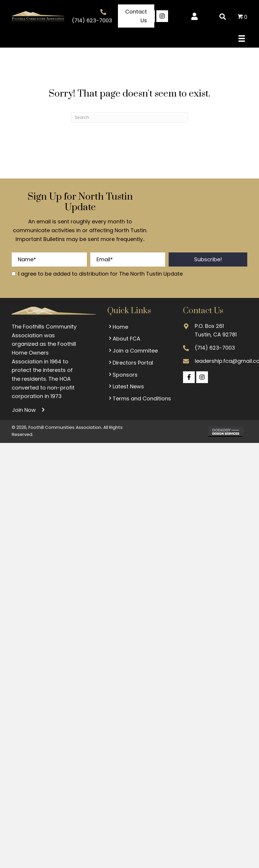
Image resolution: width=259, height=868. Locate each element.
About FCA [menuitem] (124, 339)
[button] (136, 16)
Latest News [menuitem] (126, 386)
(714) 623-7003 (92, 20)
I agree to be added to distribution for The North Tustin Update (100, 274)
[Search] (130, 118)
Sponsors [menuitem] (122, 375)
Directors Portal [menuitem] (130, 363)
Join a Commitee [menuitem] (133, 351)
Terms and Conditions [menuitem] (139, 398)
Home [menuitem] (118, 327)
